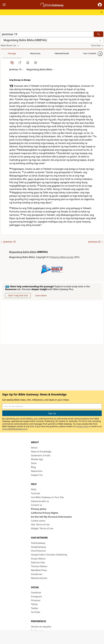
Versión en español (41, 627)
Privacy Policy (82, 426)
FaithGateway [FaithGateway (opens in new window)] (38, 543)
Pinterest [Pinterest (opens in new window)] (36, 600)
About (34, 448)
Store (34, 463)
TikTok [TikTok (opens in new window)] (34, 604)
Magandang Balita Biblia (23, 252)
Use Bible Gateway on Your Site (47, 497)
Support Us (37, 475)
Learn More (41, 295)
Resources (21, 53)
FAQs (34, 489)
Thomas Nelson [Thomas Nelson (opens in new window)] (39, 566)
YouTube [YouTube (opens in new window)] (36, 612)
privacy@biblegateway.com (15, 429)
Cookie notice (38, 521)
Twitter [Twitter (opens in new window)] (35, 608)
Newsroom (37, 471)
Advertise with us (40, 501)
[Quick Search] (47, 34)
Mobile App (37, 459)
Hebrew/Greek (37, 53)
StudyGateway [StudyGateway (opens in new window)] (38, 547)
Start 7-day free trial (18, 295)
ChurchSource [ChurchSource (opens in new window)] (38, 551)
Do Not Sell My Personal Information (51, 517)
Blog (33, 467)
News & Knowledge (41, 452)
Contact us (37, 505)
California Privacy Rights (45, 513)
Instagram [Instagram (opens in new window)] (36, 596)
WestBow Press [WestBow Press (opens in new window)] (39, 570)
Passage (7, 53)
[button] (100, 5)
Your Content (55, 53)
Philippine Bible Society (62, 257)
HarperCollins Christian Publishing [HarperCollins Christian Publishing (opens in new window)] (49, 555)
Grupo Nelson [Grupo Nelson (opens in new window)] (38, 559)
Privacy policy (39, 509)
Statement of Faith (41, 455)
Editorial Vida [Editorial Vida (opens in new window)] (38, 563)
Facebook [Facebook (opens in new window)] (36, 593)
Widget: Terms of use (42, 528)
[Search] (99, 34)
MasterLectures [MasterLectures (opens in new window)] (39, 578)
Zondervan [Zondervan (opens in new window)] (37, 574)
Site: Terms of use (40, 524)
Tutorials (36, 493)
